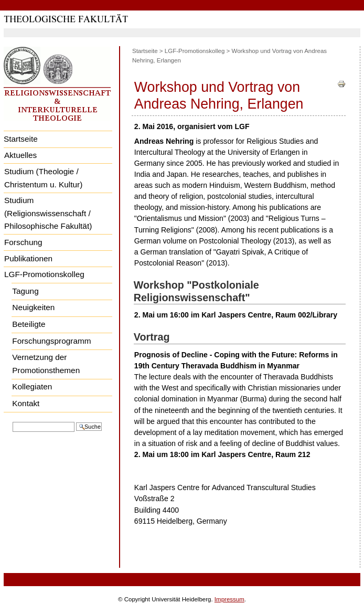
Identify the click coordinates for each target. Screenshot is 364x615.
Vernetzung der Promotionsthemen (46, 364)
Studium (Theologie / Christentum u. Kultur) (43, 178)
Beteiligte (29, 324)
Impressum (229, 599)
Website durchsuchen (12, 421)
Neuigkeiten (33, 307)
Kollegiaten (32, 386)
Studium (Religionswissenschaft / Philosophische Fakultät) (48, 213)
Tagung (25, 291)
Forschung (23, 242)
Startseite (21, 139)
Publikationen (28, 258)
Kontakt (26, 403)
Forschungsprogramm (51, 341)
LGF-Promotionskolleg (44, 274)
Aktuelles (20, 155)
